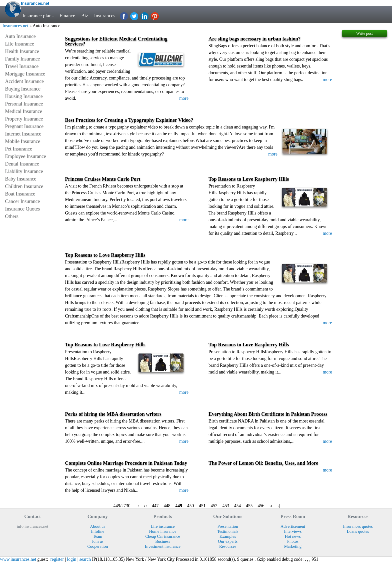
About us (98, 526)
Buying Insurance (23, 89)
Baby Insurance (21, 179)
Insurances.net (15, 26)
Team (98, 536)
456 (261, 506)
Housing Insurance (24, 96)
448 (167, 506)
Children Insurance (24, 186)
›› (271, 506)
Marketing (293, 546)
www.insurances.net (18, 559)
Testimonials (228, 531)
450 (191, 506)
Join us (98, 541)
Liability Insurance (24, 171)
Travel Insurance (22, 66)
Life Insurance (19, 44)
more (184, 98)
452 (214, 506)
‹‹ (145, 506)
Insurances (105, 15)
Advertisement (293, 526)
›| (279, 506)
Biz (85, 15)
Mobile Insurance (23, 141)
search (85, 559)
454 (238, 506)
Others (12, 216)
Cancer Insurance (22, 201)
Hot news (293, 536)
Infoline (98, 531)
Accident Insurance (24, 81)
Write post (364, 33)
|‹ (138, 506)
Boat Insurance (20, 194)
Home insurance (163, 531)
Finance (67, 15)
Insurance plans (38, 15)
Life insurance (163, 526)
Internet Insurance (23, 134)
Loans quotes (358, 531)
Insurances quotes (358, 526)
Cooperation (98, 546)
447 (155, 506)
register (57, 559)
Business (163, 541)
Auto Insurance (20, 36)
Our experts (228, 541)
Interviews (293, 531)
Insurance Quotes (22, 209)
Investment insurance (163, 546)
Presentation (228, 526)
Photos (293, 541)
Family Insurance (22, 59)
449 (179, 506)
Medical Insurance (23, 111)
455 (249, 506)
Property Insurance (24, 119)
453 (226, 506)
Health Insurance (22, 51)
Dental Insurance (22, 164)
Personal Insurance (24, 104)
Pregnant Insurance (24, 126)
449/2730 (122, 506)
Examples (228, 536)
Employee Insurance (25, 156)
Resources (228, 546)
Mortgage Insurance (25, 74)
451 (202, 506)
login (72, 559)
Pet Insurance (18, 149)
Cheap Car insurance (163, 536)
